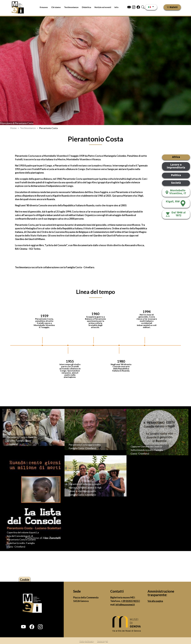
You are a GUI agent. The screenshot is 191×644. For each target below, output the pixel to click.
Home (13, 128)
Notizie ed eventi (103, 7)
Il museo (44, 7)
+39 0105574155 (130, 601)
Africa (176, 157)
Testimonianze (71, 7)
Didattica (86, 7)
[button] (23, 627)
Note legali (103, 641)
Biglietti (174, 7)
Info (116, 7)
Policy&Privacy (87, 641)
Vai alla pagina (155, 601)
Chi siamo (56, 7)
